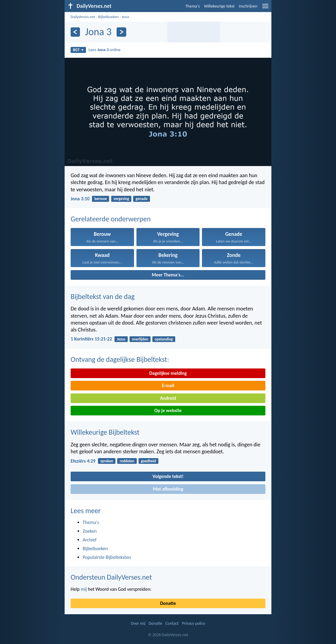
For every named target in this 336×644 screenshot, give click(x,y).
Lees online (104, 50)
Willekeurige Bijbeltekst (105, 432)
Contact (172, 623)
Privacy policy (194, 623)
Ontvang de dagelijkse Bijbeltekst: (120, 359)
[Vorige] (75, 32)
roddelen (127, 461)
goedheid (148, 461)
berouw (101, 199)
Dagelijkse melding (168, 373)
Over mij (138, 623)
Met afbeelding (168, 489)
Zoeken (90, 531)
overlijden (140, 339)
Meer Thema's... (168, 275)
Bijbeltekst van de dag (103, 296)
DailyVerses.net (83, 17)
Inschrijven (248, 6)
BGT (78, 50)
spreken (107, 461)
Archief (90, 540)
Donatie (168, 603)
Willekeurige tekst (219, 6)
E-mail (168, 385)
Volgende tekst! (168, 476)
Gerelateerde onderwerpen (111, 219)
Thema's (193, 6)
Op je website (168, 410)
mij (84, 589)
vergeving (121, 199)
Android (168, 398)
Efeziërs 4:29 (83, 461)
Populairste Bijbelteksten (107, 557)
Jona (125, 17)
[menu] (265, 8)
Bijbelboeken (108, 17)
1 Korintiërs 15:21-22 (91, 339)
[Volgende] (121, 32)
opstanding (164, 339)
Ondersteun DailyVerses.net (111, 577)
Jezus (121, 339)
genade (141, 199)
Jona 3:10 (80, 199)
